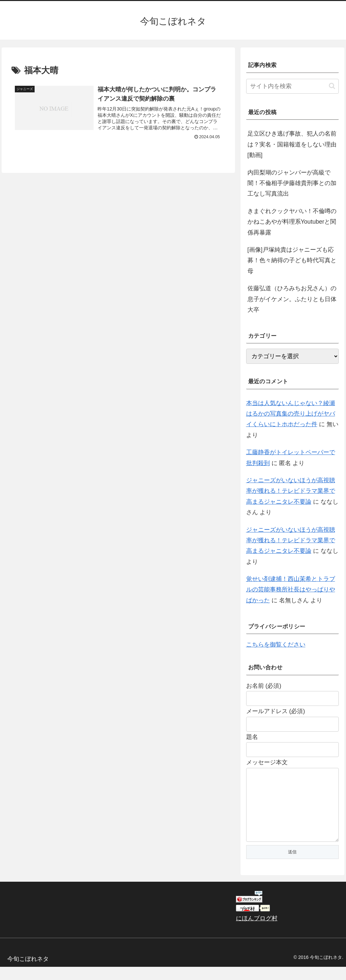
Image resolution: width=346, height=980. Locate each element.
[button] (332, 86)
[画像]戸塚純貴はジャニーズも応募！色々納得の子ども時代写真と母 (292, 260)
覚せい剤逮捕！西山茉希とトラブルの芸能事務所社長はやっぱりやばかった (291, 590)
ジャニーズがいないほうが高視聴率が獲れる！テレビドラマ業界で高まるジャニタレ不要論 (291, 491)
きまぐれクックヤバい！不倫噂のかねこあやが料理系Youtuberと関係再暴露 (292, 222)
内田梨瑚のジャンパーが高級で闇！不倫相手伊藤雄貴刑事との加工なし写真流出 (292, 183)
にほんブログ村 (257, 932)
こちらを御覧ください (276, 645)
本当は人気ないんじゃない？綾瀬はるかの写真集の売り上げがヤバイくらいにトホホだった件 (291, 414)
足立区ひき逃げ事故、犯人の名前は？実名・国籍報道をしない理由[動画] (292, 144)
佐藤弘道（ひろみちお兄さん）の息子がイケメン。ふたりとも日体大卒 (292, 299)
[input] (293, 86)
